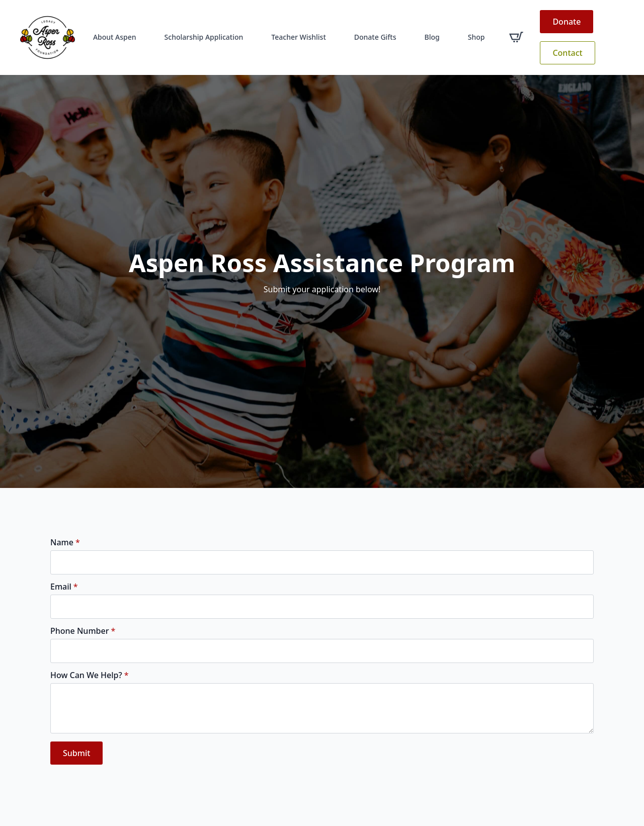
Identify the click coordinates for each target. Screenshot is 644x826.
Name (65, 542)
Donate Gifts (375, 37)
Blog (432, 37)
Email (64, 587)
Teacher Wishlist (298, 37)
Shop (476, 37)
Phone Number (83, 631)
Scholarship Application (204, 37)
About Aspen (115, 37)
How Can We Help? (89, 675)
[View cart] (516, 37)
